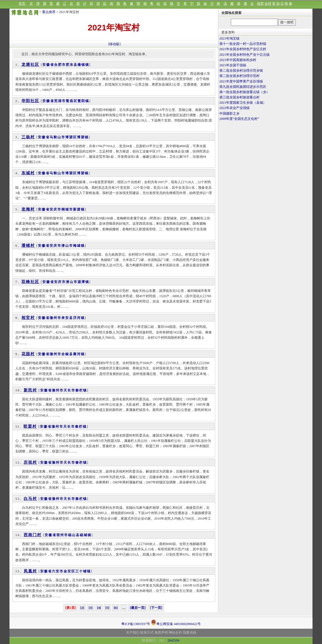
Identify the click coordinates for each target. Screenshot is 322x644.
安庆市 (55, 209)
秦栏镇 (81, 390)
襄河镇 (79, 354)
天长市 (69, 390)
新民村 (30, 390)
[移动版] (115, 44)
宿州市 (62, 535)
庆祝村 (30, 462)
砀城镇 (86, 535)
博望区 (71, 137)
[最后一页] (138, 608)
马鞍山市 (57, 137)
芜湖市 (60, 101)
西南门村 (33, 535)
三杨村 (28, 137)
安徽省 (48, 65)
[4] (99, 608)
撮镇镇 (83, 65)
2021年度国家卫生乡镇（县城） (243, 103)
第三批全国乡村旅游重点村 (239, 97)
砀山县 (74, 535)
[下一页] (156, 608)
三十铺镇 (83, 571)
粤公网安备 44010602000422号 (176, 622)
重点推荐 (49, 12)
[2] (82, 608)
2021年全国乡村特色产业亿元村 (243, 49)
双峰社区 (30, 282)
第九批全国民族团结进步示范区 (243, 87)
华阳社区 (30, 101)
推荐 (260, 4)
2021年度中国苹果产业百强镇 (241, 81)
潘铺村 (28, 245)
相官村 (28, 318)
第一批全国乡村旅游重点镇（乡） (244, 92)
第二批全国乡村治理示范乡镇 (241, 71)
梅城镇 (79, 246)
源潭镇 (83, 282)
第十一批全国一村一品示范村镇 (243, 44)
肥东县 (72, 65)
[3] (91, 608)
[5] (107, 608)
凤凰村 (30, 571)
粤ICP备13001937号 (136, 624)
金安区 (69, 571)
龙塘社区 (30, 65)
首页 (22, 4)
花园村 (28, 354)
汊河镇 (79, 318)
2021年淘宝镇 (229, 38)
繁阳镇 (83, 101)
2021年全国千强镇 (233, 65)
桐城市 (67, 209)
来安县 (67, 318)
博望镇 (83, 137)
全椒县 (67, 354)
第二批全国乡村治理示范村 (239, 76)
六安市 (58, 571)
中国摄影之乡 (229, 113)
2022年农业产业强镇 (234, 108)
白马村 (30, 499)
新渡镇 (79, 209)
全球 (268, 4)
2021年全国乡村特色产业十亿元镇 (244, 55)
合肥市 (60, 65)
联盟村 (30, 426)
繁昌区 (72, 101)
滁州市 (55, 318)
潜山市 (67, 246)
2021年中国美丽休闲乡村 (238, 60)
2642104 (173, 640)
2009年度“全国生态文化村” (239, 119)
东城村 (28, 173)
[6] (116, 608)
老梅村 (28, 209)
